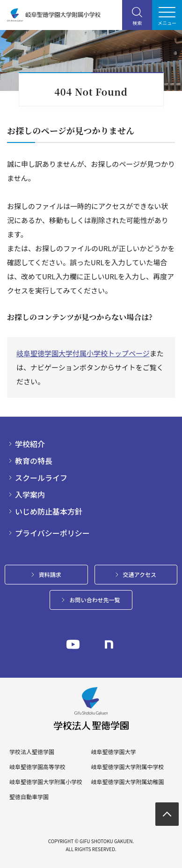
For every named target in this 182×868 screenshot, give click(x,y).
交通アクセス (140, 574)
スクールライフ (41, 478)
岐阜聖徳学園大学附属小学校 (46, 782)
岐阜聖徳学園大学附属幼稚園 (127, 782)
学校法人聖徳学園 (32, 752)
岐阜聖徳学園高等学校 (37, 767)
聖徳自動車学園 (29, 797)
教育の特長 (34, 461)
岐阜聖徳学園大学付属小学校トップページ (83, 353)
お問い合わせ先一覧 (95, 600)
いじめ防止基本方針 (49, 511)
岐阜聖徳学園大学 (113, 752)
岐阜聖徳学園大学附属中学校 (127, 767)
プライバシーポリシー (52, 533)
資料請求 (50, 574)
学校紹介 (30, 444)
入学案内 (30, 494)
